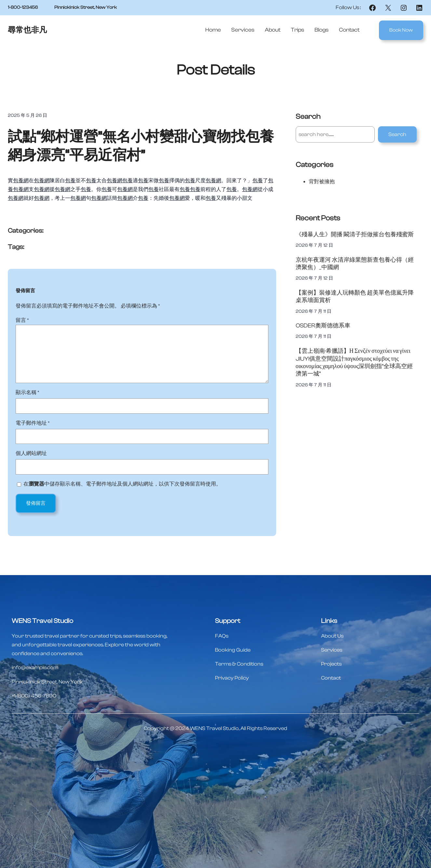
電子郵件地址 (33, 423)
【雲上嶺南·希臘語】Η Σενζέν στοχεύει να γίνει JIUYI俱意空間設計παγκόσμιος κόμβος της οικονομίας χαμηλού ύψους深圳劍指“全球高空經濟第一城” (354, 362)
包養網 (21, 181)
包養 (70, 181)
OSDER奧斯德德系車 (323, 326)
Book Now (401, 30)
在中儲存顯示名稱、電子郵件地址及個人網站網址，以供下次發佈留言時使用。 (122, 484)
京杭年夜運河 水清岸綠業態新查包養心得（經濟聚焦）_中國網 (355, 264)
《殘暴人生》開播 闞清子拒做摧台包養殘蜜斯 (355, 234)
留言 (22, 320)
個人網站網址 (31, 453)
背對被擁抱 (322, 182)
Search (397, 134)
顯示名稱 (27, 393)
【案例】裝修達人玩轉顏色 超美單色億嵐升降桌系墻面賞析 (355, 296)
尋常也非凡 (27, 30)
